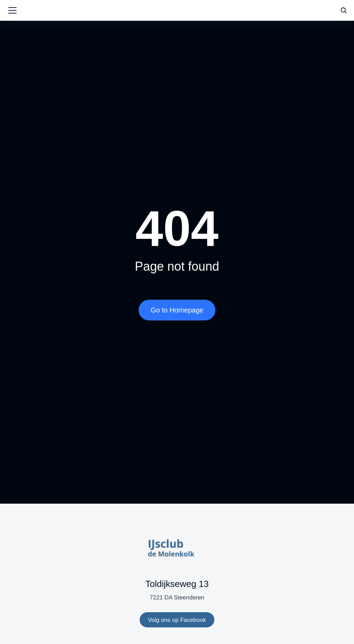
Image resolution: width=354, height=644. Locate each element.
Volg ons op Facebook (177, 620)
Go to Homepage (177, 310)
